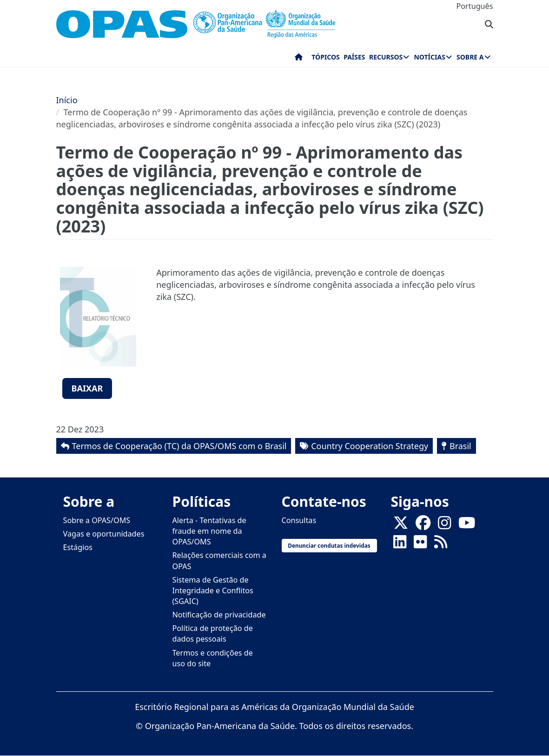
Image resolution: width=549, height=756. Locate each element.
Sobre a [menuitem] (470, 57)
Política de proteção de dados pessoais (213, 633)
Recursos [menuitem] (386, 57)
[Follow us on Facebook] (423, 526)
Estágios (78, 547)
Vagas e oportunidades (104, 534)
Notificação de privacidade (219, 615)
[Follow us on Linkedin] (400, 545)
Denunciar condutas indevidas (329, 545)
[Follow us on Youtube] (467, 526)
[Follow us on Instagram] (444, 526)
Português (475, 6)
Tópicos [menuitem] (326, 57)
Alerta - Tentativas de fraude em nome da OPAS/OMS (209, 531)
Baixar (87, 388)
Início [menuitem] (299, 59)
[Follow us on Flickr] (420, 545)
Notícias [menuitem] (429, 57)
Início (67, 100)
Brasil (460, 446)
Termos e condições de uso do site (213, 658)
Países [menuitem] (354, 57)
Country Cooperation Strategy (370, 446)
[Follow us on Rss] (441, 545)
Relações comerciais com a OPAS (219, 560)
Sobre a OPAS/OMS (97, 520)
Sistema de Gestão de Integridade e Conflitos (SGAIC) (213, 590)
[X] (401, 526)
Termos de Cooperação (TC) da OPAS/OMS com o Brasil (179, 446)
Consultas (299, 520)
